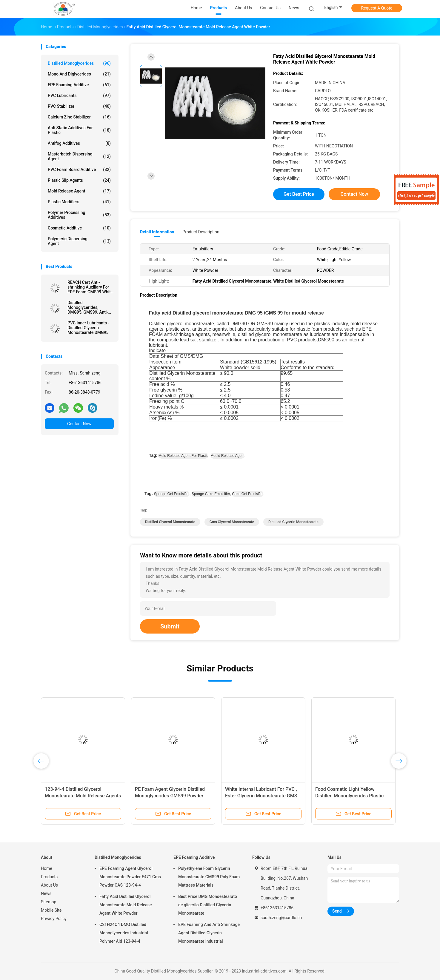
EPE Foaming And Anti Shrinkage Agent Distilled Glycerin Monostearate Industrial (209, 933)
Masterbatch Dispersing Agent (79, 156)
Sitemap (49, 902)
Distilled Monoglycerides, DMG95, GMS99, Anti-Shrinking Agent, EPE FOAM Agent (88, 307)
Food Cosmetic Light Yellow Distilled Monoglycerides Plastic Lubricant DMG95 (349, 796)
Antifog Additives (79, 143)
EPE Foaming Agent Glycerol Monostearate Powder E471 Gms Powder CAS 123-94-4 (130, 877)
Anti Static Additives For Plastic (79, 130)
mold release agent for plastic (183, 456)
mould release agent (227, 456)
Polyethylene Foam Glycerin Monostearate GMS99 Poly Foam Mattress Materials (209, 877)
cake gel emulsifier (248, 494)
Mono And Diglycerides (79, 74)
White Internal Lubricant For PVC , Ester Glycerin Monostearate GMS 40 (261, 796)
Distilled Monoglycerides (79, 63)
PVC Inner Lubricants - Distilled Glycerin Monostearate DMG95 (88, 328)
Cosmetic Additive (79, 228)
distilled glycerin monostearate (293, 522)
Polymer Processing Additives (79, 215)
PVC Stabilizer (79, 106)
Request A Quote (377, 8)
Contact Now (79, 424)
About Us (49, 885)
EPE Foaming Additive (79, 85)
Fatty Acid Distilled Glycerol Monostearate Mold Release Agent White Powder (126, 905)
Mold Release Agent (79, 191)
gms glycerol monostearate (232, 522)
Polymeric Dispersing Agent (79, 241)
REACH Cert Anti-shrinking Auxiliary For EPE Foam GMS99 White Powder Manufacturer (90, 287)
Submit (170, 626)
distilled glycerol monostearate (170, 522)
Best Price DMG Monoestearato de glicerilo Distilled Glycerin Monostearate (208, 905)
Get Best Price (299, 194)
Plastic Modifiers (79, 202)
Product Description (201, 232)
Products (49, 877)
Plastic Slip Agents (79, 180)
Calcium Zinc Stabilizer (79, 117)
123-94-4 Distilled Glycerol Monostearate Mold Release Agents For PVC (83, 796)
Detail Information (157, 232)
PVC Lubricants (79, 95)
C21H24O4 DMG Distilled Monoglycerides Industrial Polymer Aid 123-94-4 (124, 933)
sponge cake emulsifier (211, 494)
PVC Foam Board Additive (79, 170)
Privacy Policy (54, 919)
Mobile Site (51, 910)
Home (47, 868)
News (46, 893)
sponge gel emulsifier (172, 494)
